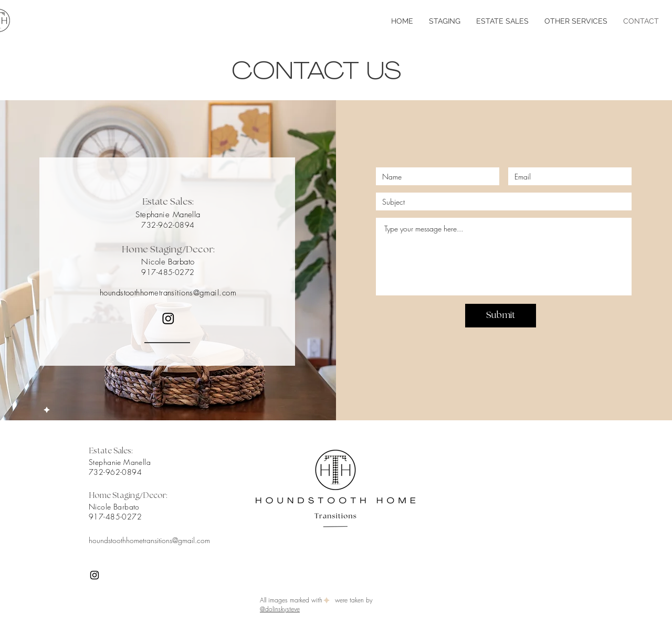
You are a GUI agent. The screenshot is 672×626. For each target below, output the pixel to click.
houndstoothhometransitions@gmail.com (168, 293)
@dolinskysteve (280, 609)
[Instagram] (168, 318)
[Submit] (501, 316)
